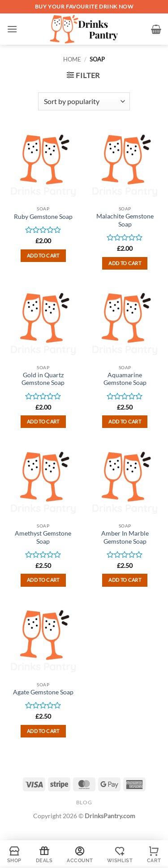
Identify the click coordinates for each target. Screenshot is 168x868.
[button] (12, 29)
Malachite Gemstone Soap (125, 220)
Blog (84, 802)
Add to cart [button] (43, 255)
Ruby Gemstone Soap (43, 217)
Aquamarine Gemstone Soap (125, 379)
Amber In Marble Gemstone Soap (125, 537)
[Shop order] (84, 101)
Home (72, 59)
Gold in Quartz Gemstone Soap (43, 379)
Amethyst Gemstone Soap (43, 537)
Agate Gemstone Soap (43, 692)
